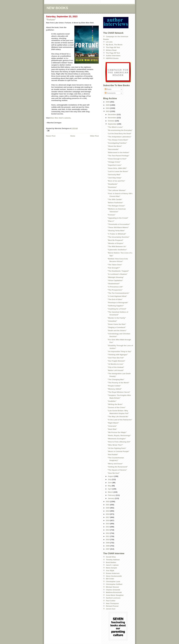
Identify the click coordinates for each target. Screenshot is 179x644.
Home (73, 136)
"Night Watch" (113, 423)
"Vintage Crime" (114, 162)
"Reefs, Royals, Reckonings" (119, 435)
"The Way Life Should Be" (118, 417)
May (110, 486)
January (111, 498)
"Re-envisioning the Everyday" (120, 130)
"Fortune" (51, 20)
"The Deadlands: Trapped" (118, 271)
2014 (108, 527)
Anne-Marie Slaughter (115, 595)
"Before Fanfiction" (115, 203)
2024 (108, 108)
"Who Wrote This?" (115, 445)
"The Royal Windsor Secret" (119, 392)
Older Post (94, 136)
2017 (108, 517)
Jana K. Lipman (112, 565)
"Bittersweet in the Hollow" (118, 152)
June (110, 483)
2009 (108, 543)
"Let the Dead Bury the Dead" (119, 134)
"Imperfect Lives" (115, 165)
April (110, 489)
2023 (108, 111)
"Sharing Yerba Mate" (116, 231)
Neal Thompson (112, 603)
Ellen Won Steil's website (60, 118)
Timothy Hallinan (113, 560)
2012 (108, 533)
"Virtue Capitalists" (115, 280)
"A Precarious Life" (115, 287)
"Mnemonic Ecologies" (117, 439)
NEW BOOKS (57, 8)
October (111, 121)
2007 (108, 549)
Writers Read (111, 50)
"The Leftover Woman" (117, 190)
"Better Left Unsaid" (116, 370)
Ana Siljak (110, 571)
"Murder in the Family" (117, 318)
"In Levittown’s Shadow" (117, 274)
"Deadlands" (113, 184)
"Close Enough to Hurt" (117, 159)
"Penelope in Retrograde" (118, 303)
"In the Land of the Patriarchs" (120, 420)
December (112, 114)
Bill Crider (110, 579)
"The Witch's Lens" (115, 127)
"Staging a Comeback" (117, 327)
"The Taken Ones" (115, 265)
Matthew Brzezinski (114, 592)
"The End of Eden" (115, 299)
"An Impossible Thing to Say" (119, 351)
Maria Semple (111, 568)
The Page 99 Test (113, 47)
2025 (108, 105)
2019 (108, 511)
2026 (108, 102)
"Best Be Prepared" (115, 240)
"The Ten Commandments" (118, 293)
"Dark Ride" (112, 429)
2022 (108, 502)
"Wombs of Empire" (115, 243)
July (110, 479)
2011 (108, 536)
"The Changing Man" (116, 379)
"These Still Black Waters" (118, 227)
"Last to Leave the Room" (118, 171)
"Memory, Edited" (115, 389)
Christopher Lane (113, 581)
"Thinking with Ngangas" (118, 355)
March (111, 492)
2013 (108, 530)
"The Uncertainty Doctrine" (118, 237)
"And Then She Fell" (116, 358)
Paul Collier (111, 601)
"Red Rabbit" (113, 455)
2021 (108, 505)
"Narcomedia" (113, 149)
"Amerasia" (112, 426)
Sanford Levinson (113, 598)
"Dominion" (112, 187)
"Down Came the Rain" (117, 324)
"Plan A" (111, 221)
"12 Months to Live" (115, 364)
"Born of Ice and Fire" (116, 181)
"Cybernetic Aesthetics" (117, 250)
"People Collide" (114, 386)
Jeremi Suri (111, 609)
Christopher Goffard (114, 584)
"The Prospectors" (115, 290)
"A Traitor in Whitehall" (117, 234)
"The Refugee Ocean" (116, 206)
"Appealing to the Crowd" (118, 218)
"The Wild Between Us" (117, 247)
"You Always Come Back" (118, 140)
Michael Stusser (112, 587)
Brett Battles (111, 562)
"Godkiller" (112, 401)
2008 (108, 546)
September (113, 124)
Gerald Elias (111, 557)
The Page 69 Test (113, 53)
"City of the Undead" (116, 367)
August (111, 476)
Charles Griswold (113, 590)
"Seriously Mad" (114, 175)
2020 (108, 508)
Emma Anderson (113, 573)
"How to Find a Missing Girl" (119, 442)
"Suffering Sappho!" (116, 306)
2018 (108, 514)
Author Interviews (113, 56)
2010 (108, 540)
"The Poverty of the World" (118, 383)
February (112, 495)
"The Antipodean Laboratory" (119, 137)
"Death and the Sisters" (117, 331)
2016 (108, 520)
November (112, 118)
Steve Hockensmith (114, 576)
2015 (108, 524)
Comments (110, 93)
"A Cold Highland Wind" (117, 296)
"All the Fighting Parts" (117, 448)
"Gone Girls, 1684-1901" (117, 168)
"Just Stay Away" (114, 178)
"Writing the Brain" (115, 404)
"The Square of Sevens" (117, 470)
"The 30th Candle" (115, 199)
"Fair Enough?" (114, 268)
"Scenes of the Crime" (116, 407)
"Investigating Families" (117, 143)
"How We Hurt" (114, 473)
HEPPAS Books (112, 58)
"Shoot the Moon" (115, 146)
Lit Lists (109, 42)
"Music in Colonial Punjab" (118, 451)
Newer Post (51, 136)
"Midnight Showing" (116, 277)
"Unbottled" (112, 321)
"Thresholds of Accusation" (119, 224)
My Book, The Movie (114, 45)
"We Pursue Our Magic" (117, 432)
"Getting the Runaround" (118, 467)
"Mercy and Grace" (115, 464)
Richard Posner (112, 606)
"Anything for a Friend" (117, 309)
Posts (108, 89)
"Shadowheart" (114, 284)
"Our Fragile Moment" (116, 361)
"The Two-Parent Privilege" (118, 156)
